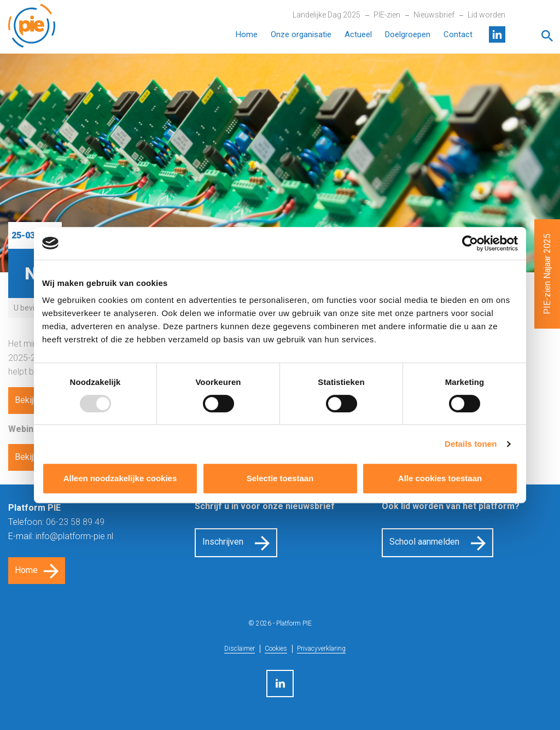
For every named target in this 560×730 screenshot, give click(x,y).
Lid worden (486, 15)
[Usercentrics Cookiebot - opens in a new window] (470, 243)
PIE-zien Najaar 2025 (547, 274)
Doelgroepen (408, 34)
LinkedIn (497, 34)
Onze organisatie (301, 34)
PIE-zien (387, 15)
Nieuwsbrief (434, 15)
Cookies (276, 649)
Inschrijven (223, 542)
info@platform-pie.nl (74, 536)
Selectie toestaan (280, 478)
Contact (458, 34)
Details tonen (471, 444)
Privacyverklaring (321, 649)
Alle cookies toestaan (440, 478)
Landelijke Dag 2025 (326, 15)
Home (247, 34)
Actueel (358, 34)
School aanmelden (424, 542)
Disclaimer (240, 649)
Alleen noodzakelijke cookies (120, 478)
